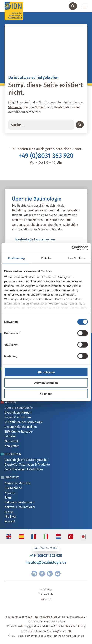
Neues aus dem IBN (18, 483)
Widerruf (46, 599)
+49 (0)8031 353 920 (46, 156)
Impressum (46, 589)
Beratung (13, 454)
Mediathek (12, 441)
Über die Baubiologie (19, 408)
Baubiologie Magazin (18, 412)
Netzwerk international (20, 507)
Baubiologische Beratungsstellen (26, 460)
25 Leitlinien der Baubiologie (24, 422)
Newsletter (12, 446)
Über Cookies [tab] (76, 258)
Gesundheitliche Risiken (21, 427)
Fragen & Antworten (18, 417)
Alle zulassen (46, 372)
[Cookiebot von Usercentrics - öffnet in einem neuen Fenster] (72, 248)
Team (8, 498)
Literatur (10, 436)
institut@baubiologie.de (46, 562)
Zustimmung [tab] (16, 258)
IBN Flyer (11, 517)
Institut (12, 477)
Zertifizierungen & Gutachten (24, 469)
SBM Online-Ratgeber (19, 432)
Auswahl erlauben (46, 383)
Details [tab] (46, 258)
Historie (10, 493)
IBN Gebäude (13, 488)
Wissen (11, 402)
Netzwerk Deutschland (20, 502)
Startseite (15, 107)
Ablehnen (46, 394)
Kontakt (10, 521)
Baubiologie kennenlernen (35, 239)
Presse (9, 512)
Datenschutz (46, 594)
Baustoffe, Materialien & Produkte (27, 465)
